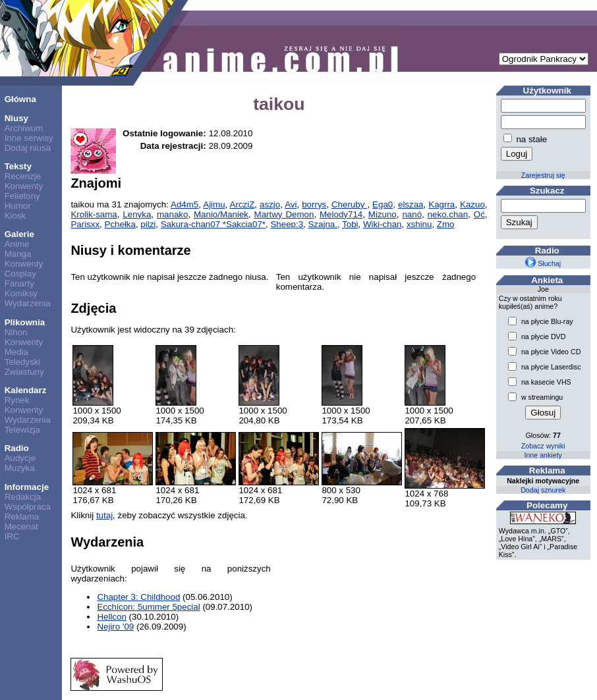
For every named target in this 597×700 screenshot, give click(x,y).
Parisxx (85, 224)
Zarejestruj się (543, 175)
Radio (17, 448)
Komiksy (21, 293)
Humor (18, 206)
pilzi (148, 224)
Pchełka (120, 224)
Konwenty (24, 186)
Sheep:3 (287, 224)
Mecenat (21, 526)
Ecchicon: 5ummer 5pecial (148, 607)
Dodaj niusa (28, 148)
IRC (12, 536)
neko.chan (448, 214)
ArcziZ (242, 204)
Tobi (350, 224)
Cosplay (20, 274)
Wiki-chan (383, 224)
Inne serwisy (29, 138)
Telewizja (22, 430)
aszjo (270, 204)
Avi (291, 204)
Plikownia (25, 322)
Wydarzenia (28, 303)
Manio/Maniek (221, 214)
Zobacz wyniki (543, 446)
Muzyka (20, 468)
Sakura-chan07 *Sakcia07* (213, 224)
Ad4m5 (185, 204)
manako (172, 214)
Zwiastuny (24, 372)
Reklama (22, 517)
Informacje (27, 487)
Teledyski (23, 362)
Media (16, 352)
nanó (412, 214)
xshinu (419, 224)
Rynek (17, 400)
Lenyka (137, 214)
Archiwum (24, 128)
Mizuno (383, 214)
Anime (17, 244)
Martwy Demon (284, 214)
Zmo (446, 224)
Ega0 (383, 204)
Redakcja (23, 497)
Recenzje (23, 176)
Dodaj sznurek (543, 490)
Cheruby (349, 204)
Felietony (22, 196)
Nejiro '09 (115, 627)
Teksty (18, 166)
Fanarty (19, 283)
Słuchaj (543, 263)
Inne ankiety (543, 455)
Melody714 (341, 214)
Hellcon (111, 617)
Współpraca (28, 507)
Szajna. (322, 224)
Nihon (16, 332)
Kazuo (472, 204)
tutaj (104, 515)
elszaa (411, 204)
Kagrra (441, 204)
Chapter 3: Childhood (138, 597)
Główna (20, 99)
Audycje (20, 458)
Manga (18, 254)
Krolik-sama (94, 214)
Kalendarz (26, 390)
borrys (314, 204)
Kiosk (15, 216)
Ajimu (214, 204)
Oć (479, 214)
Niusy (16, 118)
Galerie (19, 234)
